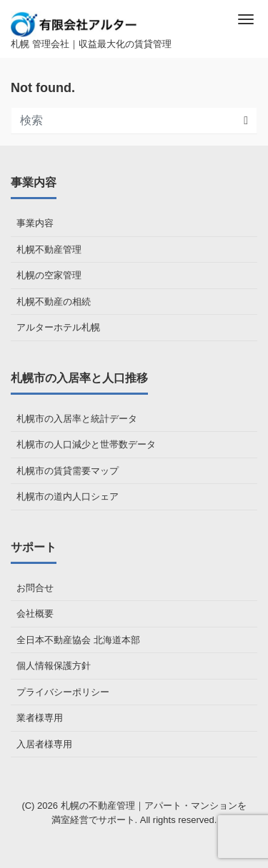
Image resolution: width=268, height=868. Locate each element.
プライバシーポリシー (63, 692)
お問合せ (35, 588)
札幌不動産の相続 (54, 302)
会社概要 (35, 614)
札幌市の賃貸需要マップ (68, 471)
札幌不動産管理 (49, 249)
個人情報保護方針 (54, 666)
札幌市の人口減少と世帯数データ (86, 444)
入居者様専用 (44, 744)
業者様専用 (40, 718)
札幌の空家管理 (49, 275)
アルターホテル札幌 (58, 327)
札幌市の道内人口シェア (68, 496)
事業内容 (35, 223)
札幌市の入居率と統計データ (77, 419)
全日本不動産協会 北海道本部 (78, 640)
